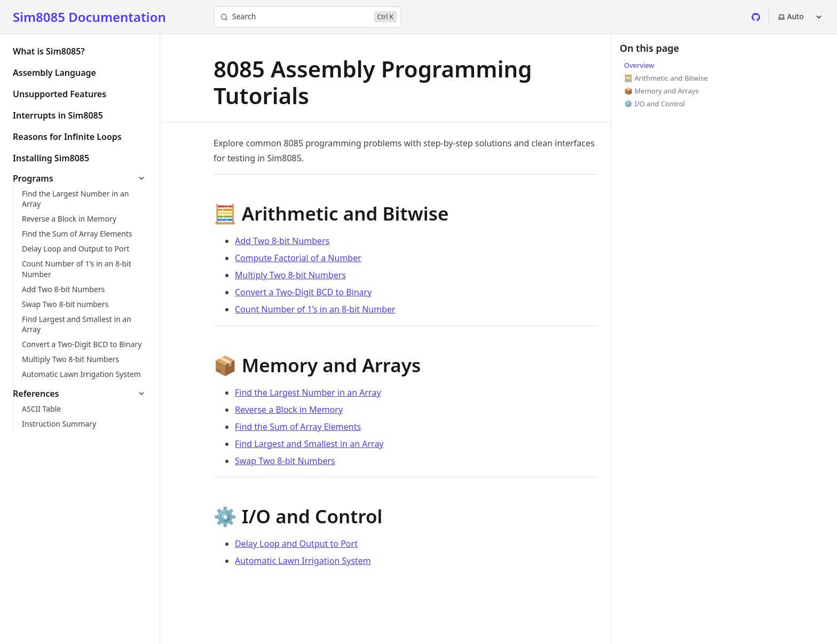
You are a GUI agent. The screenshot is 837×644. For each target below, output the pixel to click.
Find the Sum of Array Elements (298, 427)
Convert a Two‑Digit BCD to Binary (303, 292)
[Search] (307, 17)
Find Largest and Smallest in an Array (309, 444)
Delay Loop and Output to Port (296, 544)
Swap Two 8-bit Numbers (285, 461)
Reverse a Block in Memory (289, 410)
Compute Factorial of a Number (298, 258)
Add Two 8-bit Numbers (282, 241)
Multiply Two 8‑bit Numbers (290, 275)
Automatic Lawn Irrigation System (303, 561)
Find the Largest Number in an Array (308, 392)
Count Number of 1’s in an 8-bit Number (315, 309)
